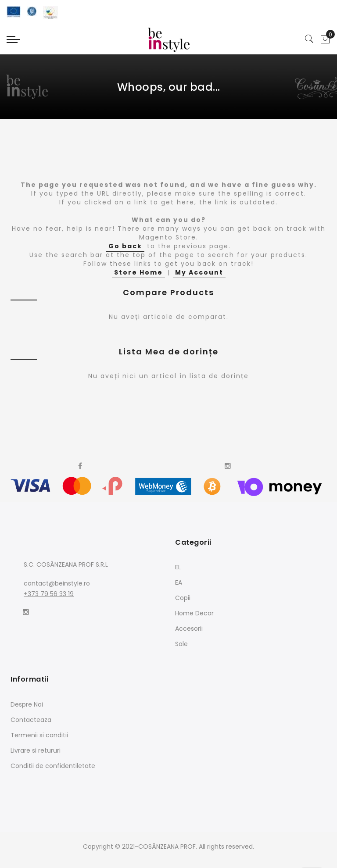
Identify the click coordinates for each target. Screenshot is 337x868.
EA (179, 582)
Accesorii (189, 629)
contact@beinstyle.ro (57, 583)
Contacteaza (31, 720)
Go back (125, 246)
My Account (199, 272)
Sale (181, 644)
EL (178, 567)
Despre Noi (27, 704)
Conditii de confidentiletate (53, 766)
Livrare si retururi (36, 750)
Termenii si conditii (39, 735)
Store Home (138, 272)
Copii (183, 598)
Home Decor (194, 613)
